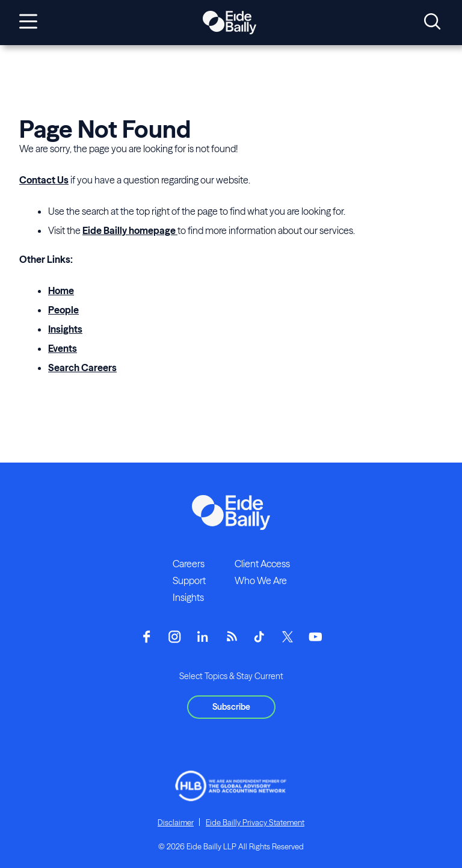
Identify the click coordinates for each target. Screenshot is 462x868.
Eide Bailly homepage (130, 230)
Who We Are (261, 580)
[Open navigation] (28, 22)
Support (189, 580)
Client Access (262, 564)
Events (63, 348)
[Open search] (432, 22)
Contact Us (44, 180)
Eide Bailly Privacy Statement (255, 822)
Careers (189, 564)
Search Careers (82, 368)
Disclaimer (176, 822)
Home (61, 291)
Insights (65, 329)
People (63, 310)
